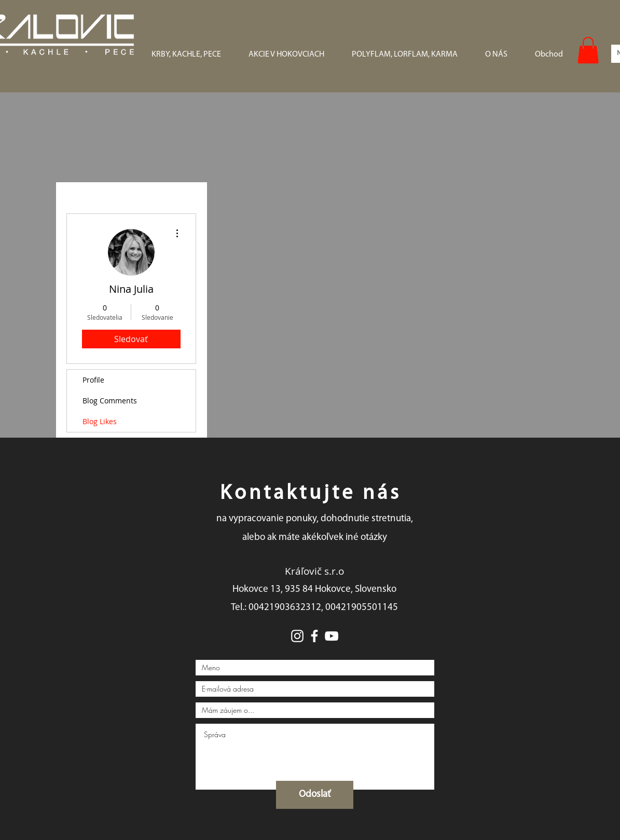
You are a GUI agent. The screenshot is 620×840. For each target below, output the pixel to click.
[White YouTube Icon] (332, 636)
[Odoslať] (315, 795)
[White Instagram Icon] (297, 636)
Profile (93, 380)
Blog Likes (100, 421)
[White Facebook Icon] (314, 636)
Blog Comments (110, 401)
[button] (588, 50)
